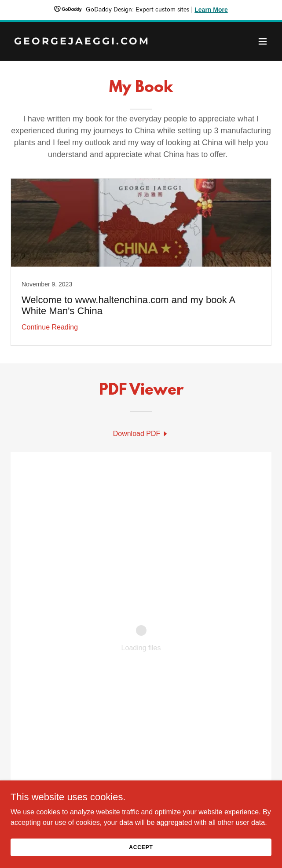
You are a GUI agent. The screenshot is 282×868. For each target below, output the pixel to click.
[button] (263, 41)
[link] (102, 42)
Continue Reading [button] (50, 327)
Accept (141, 847)
